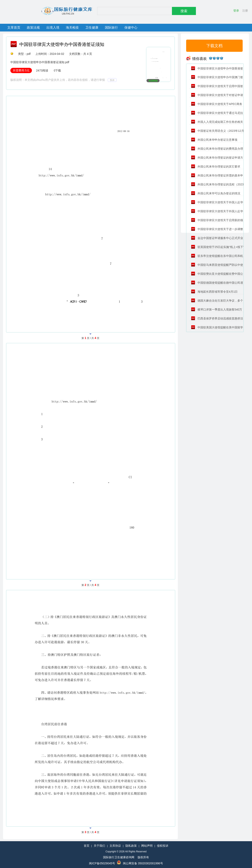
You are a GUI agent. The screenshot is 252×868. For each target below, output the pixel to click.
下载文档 (214, 46)
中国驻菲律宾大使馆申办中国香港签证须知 (62, 44)
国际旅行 (111, 28)
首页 (87, 846)
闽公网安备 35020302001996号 (143, 863)
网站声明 (147, 846)
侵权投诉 (163, 846)
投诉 (112, 80)
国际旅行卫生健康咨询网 (119, 857)
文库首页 (14, 28)
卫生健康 (92, 28)
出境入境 (53, 28)
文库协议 (115, 846)
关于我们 (99, 846)
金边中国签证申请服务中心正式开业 (217, 238)
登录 (236, 11)
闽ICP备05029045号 (102, 863)
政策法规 (33, 28)
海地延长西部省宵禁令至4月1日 (214, 292)
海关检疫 (72, 28)
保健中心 (131, 28)
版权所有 (143, 857)
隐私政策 (131, 846)
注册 (245, 11)
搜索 (184, 11)
